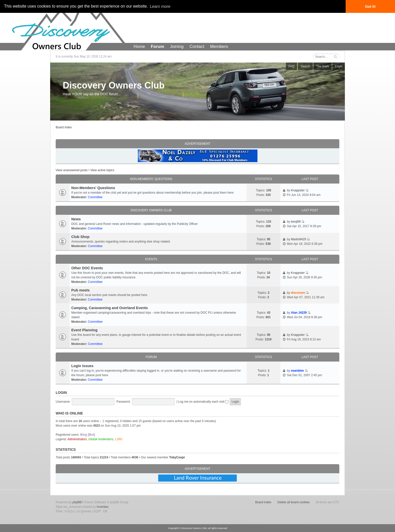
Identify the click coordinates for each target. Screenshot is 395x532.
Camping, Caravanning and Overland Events (110, 308)
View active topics (102, 170)
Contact (197, 47)
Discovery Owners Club (114, 85)
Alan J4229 (299, 313)
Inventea (103, 507)
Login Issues (82, 366)
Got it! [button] (370, 7)
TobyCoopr (177, 457)
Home (139, 47)
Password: (123, 402)
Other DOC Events (87, 268)
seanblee (297, 371)
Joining (177, 47)
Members (219, 47)
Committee (95, 197)
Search (305, 66)
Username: (63, 402)
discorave (298, 293)
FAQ (291, 66)
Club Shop (80, 237)
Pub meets (80, 290)
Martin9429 (299, 239)
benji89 (296, 222)
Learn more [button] (160, 6)
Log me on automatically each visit (203, 402)
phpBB (77, 502)
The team (323, 66)
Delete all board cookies (293, 502)
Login (339, 66)
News (76, 219)
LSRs (119, 439)
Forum (158, 47)
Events (151, 259)
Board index (64, 127)
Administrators (77, 439)
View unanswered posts (72, 170)
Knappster (298, 190)
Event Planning (84, 330)
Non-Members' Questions (151, 179)
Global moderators (101, 439)
